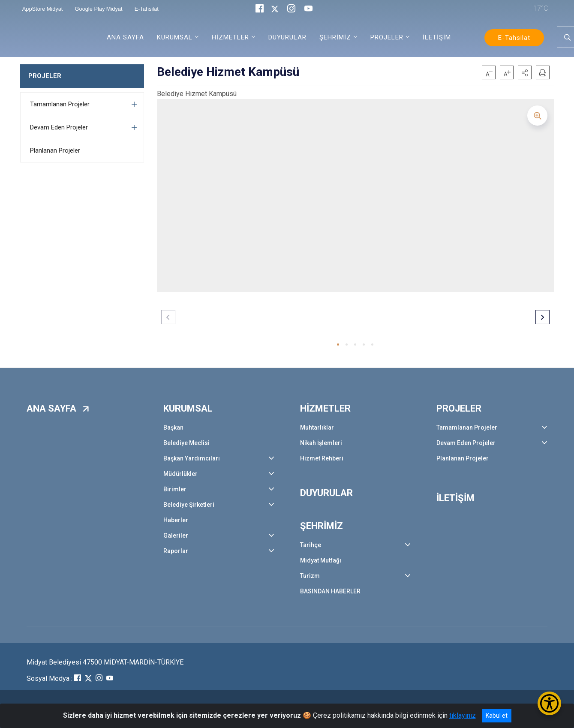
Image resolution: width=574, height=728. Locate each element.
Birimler (175, 489)
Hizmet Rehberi (322, 458)
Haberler (176, 520)
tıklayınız (463, 715)
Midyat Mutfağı (321, 560)
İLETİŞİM (437, 37)
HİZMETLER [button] (230, 37)
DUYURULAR (287, 37)
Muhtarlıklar (317, 427)
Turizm (310, 576)
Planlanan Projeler (55, 150)
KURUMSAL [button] (175, 37)
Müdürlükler (180, 474)
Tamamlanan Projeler (60, 104)
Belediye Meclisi (186, 443)
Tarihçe (311, 545)
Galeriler (176, 535)
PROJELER (45, 76)
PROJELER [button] (387, 37)
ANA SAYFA (125, 37)
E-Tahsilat (514, 38)
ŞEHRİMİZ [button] (335, 37)
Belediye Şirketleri (189, 505)
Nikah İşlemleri (321, 443)
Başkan (173, 427)
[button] (525, 72)
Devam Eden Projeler (59, 127)
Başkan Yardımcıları (192, 458)
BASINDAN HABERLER (330, 591)
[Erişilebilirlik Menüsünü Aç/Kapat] (549, 703)
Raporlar (176, 551)
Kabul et (497, 716)
